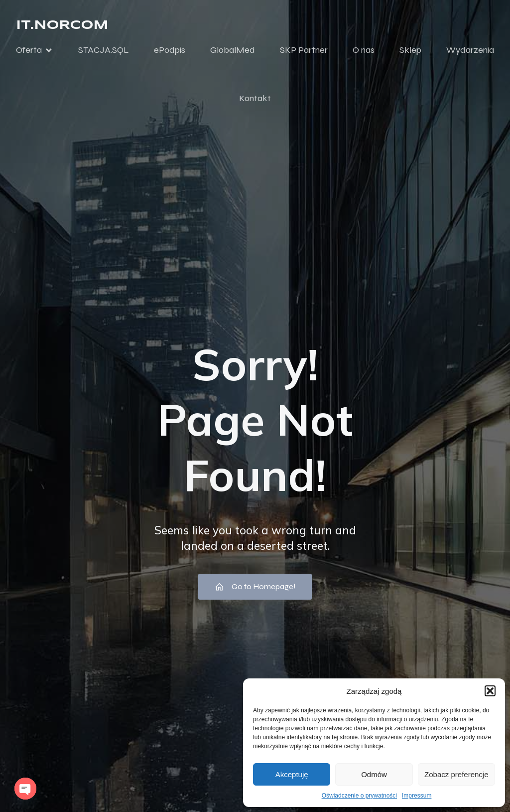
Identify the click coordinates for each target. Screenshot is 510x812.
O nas (364, 51)
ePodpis (170, 51)
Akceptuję (292, 774)
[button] (490, 691)
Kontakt (255, 100)
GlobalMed (233, 51)
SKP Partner (304, 51)
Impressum (417, 796)
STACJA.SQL (104, 51)
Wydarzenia (470, 51)
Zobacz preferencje (456, 774)
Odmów (374, 774)
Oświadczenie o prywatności (359, 796)
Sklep (410, 51)
